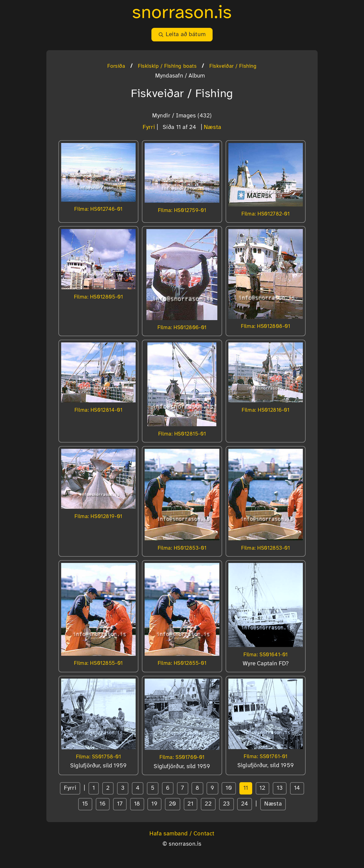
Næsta (213, 127)
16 (103, 804)
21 (190, 804)
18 (137, 804)
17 (120, 804)
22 (208, 804)
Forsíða (116, 66)
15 (85, 804)
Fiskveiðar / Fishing (233, 66)
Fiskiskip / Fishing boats (167, 66)
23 (226, 804)
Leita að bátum (182, 35)
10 (229, 788)
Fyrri (149, 127)
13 (280, 788)
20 (173, 804)
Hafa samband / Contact (182, 834)
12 (262, 788)
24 (245, 804)
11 (246, 788)
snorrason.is (182, 13)
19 (154, 804)
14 (297, 788)
